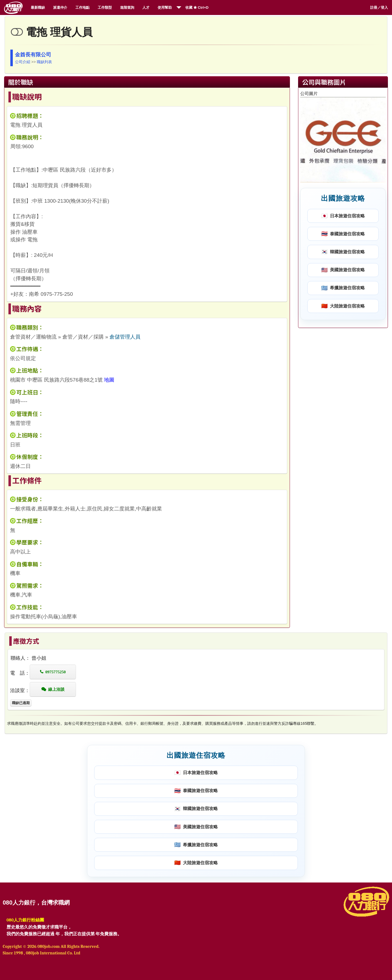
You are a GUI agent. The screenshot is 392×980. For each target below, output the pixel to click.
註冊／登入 (379, 7)
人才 (146, 7)
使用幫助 (165, 7)
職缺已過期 (21, 703)
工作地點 (82, 7)
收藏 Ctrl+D (197, 7)
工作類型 (105, 7)
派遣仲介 (60, 7)
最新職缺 (38, 7)
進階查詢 (127, 7)
